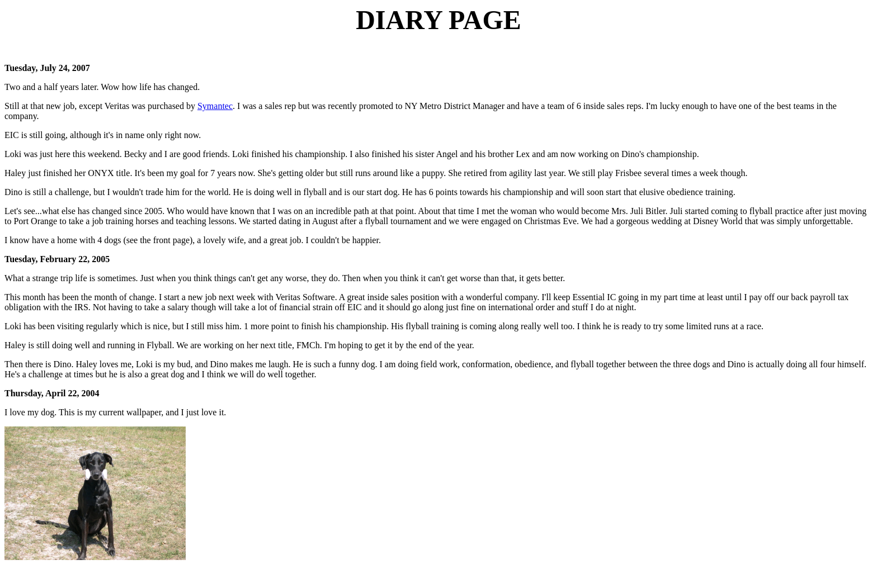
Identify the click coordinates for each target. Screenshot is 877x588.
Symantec (215, 106)
